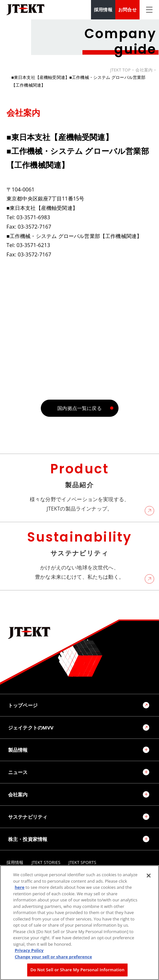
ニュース (18, 772)
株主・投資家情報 (28, 839)
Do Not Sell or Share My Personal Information (78, 970)
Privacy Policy (29, 950)
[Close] (149, 876)
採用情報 (103, 10)
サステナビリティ (28, 817)
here (20, 887)
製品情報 (18, 750)
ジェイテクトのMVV (31, 727)
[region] (79, 923)
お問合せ (127, 10)
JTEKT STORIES (46, 863)
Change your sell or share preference (54, 957)
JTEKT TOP (120, 70)
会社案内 (144, 70)
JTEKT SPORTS (83, 863)
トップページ (23, 705)
